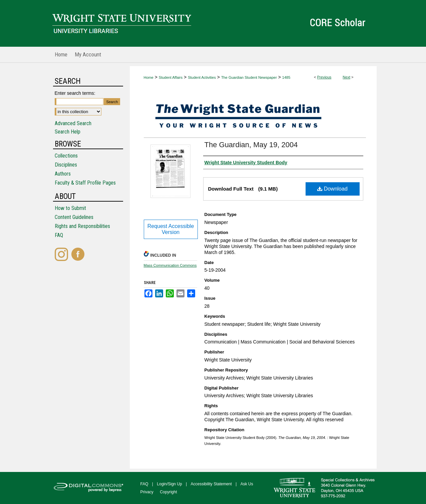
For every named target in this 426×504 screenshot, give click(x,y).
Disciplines (66, 165)
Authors (63, 174)
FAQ (59, 235)
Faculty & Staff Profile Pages (85, 183)
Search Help (68, 132)
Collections (66, 156)
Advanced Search (73, 123)
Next (346, 77)
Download (332, 189)
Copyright (168, 492)
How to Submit (70, 208)
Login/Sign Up (169, 484)
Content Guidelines (74, 217)
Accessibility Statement (211, 484)
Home (149, 77)
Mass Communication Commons (170, 265)
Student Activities (202, 77)
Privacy (147, 492)
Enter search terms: (75, 93)
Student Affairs (171, 77)
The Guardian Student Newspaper (249, 77)
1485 (286, 77)
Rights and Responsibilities (82, 226)
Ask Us (247, 484)
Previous (324, 77)
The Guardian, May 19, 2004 (251, 145)
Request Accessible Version (171, 229)
